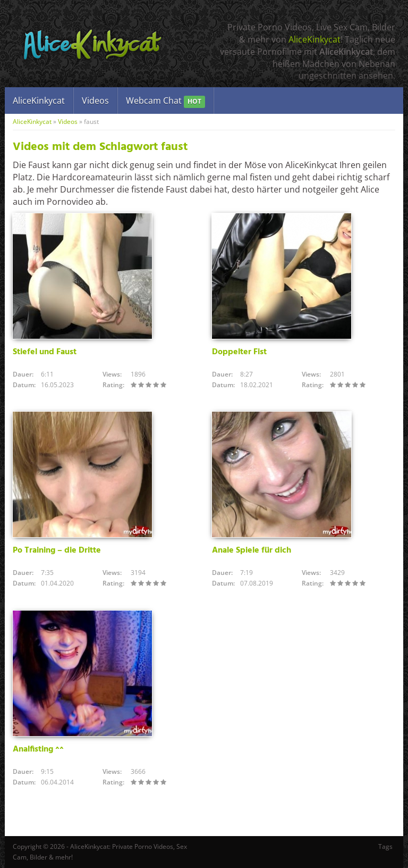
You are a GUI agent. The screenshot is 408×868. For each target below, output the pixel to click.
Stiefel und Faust (45, 352)
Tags (385, 846)
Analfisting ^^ (38, 749)
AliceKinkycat (314, 39)
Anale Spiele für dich (252, 550)
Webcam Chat (165, 101)
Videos (95, 101)
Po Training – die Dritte (57, 550)
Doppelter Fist (239, 352)
